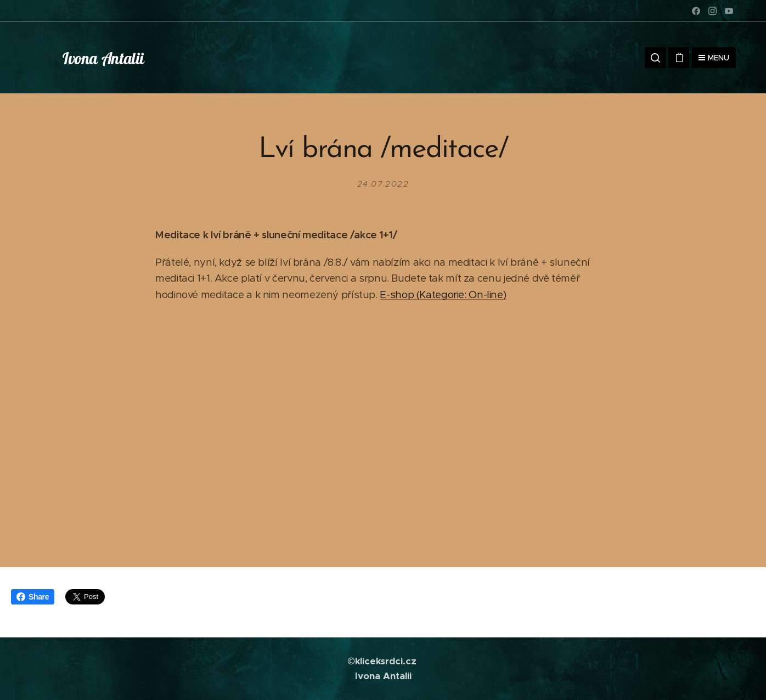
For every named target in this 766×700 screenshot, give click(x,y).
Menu (714, 58)
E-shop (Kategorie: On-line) (443, 295)
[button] (655, 58)
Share (33, 597)
